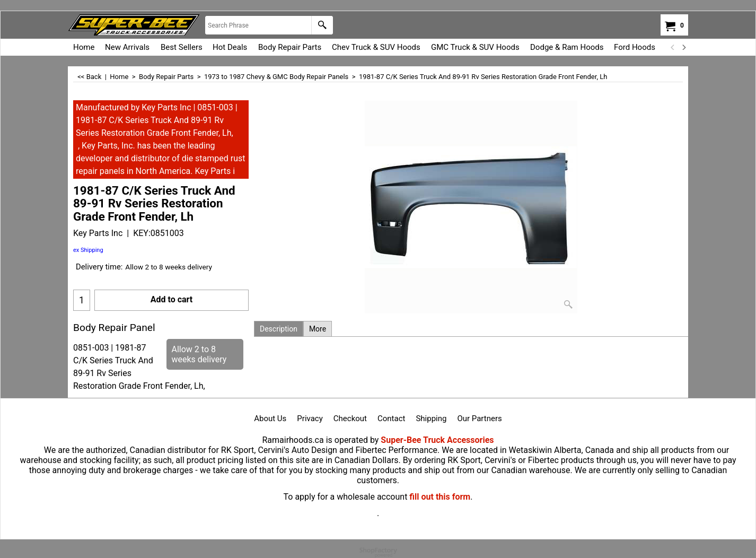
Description (279, 329)
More (318, 329)
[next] (683, 47)
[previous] (673, 47)
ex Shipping (88, 250)
